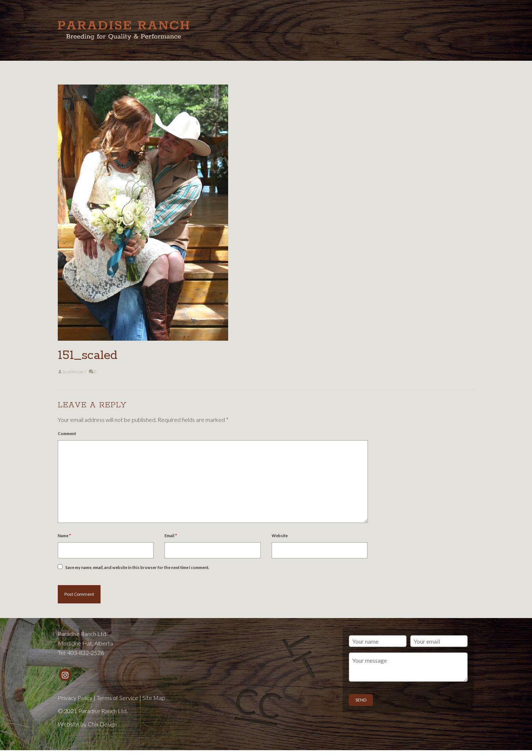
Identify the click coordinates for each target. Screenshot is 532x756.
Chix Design (102, 724)
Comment (67, 433)
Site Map (154, 698)
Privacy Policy (75, 698)
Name (64, 536)
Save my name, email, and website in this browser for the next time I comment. (137, 567)
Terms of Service (117, 698)
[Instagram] (65, 675)
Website (280, 536)
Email (171, 536)
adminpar (76, 372)
